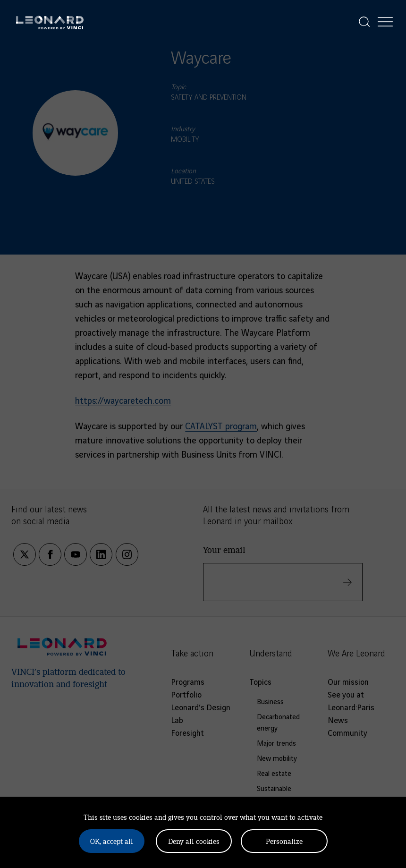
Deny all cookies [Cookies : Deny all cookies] (194, 841)
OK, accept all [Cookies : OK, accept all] (112, 841)
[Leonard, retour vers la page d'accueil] (50, 22)
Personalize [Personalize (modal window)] (284, 841)
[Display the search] (364, 22)
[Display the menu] (385, 22)
